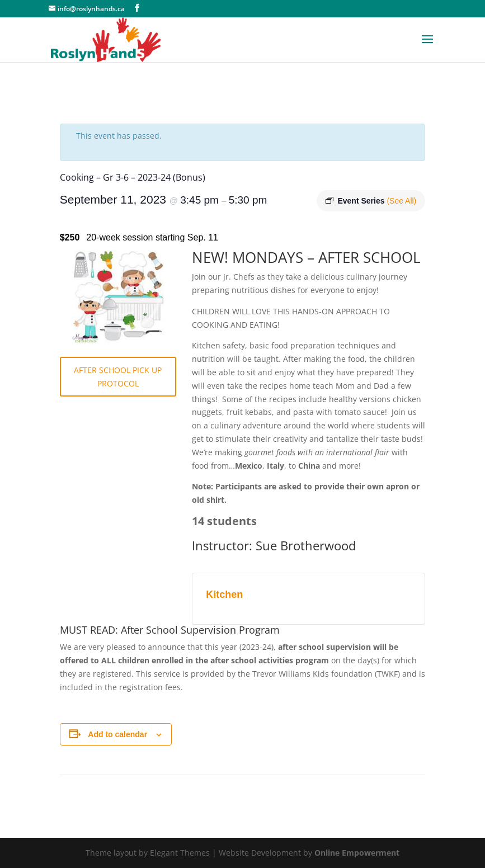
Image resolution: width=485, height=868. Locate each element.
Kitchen (224, 595)
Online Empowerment (357, 853)
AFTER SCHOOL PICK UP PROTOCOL (118, 377)
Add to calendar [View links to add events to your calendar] (117, 734)
